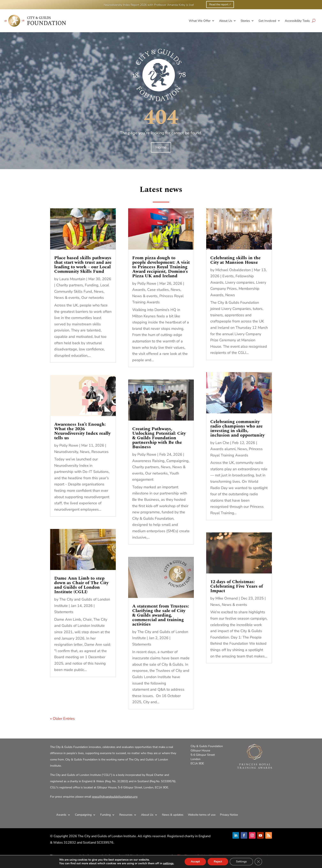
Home (161, 147)
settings (168, 863)
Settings (241, 862)
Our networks (93, 298)
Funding (92, 285)
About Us (226, 21)
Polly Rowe (69, 445)
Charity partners (70, 285)
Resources (100, 452)
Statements (64, 612)
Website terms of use (202, 815)
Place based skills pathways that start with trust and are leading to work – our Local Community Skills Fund (83, 265)
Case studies (158, 290)
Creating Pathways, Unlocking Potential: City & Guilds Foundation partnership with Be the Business (159, 438)
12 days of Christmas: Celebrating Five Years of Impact (237, 586)
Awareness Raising (148, 461)
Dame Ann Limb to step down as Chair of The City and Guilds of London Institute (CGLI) (81, 585)
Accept (195, 862)
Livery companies (240, 282)
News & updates (173, 815)
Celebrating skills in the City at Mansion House (235, 260)
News (99, 291)
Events (228, 276)
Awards (139, 290)
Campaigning (177, 461)
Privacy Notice (229, 815)
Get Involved (267, 21)
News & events (67, 298)
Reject (218, 862)
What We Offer (200, 21)
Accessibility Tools (297, 21)
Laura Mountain (72, 279)
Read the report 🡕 (220, 5)
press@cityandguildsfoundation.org (115, 797)
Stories (245, 21)
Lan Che (222, 443)
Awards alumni (223, 449)
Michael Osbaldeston (233, 270)
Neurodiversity (66, 452)
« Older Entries (62, 719)
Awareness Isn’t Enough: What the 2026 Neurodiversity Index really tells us (82, 431)
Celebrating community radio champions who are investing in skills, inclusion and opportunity (237, 428)
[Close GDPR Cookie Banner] (258, 862)
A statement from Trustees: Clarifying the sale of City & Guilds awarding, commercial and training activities (161, 615)
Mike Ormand (227, 598)
